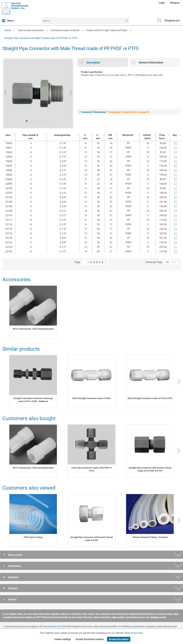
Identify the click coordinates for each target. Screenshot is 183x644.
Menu (8, 20)
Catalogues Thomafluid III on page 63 (128, 112)
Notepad (175, 3)
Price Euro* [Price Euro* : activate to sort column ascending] (162, 137)
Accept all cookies (119, 639)
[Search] (126, 21)
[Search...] (85, 21)
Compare (85, 112)
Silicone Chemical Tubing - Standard (150, 537)
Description (90, 62)
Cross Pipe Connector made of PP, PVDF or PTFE (92, 469)
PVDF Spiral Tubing (33, 537)
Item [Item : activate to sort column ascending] (8, 135)
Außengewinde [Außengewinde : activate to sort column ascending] (62, 135)
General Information (147, 62)
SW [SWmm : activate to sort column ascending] (110, 137)
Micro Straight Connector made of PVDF (92, 398)
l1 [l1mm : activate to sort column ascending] (85, 137)
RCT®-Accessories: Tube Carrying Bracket (33, 329)
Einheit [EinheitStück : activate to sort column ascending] (147, 137)
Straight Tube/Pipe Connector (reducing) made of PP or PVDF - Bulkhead (33, 400)
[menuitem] (162, 3)
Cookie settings (63, 639)
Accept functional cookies (90, 639)
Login (162, 3)
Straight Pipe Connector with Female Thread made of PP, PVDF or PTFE (150, 469)
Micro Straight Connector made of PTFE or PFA (150, 398)
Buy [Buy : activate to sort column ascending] (175, 135)
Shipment (52, 626)
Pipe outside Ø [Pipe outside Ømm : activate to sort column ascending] (30, 137)
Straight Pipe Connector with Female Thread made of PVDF (92, 539)
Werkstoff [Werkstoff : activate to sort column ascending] (128, 135)
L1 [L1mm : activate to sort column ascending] (98, 137)
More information (134, 633)
